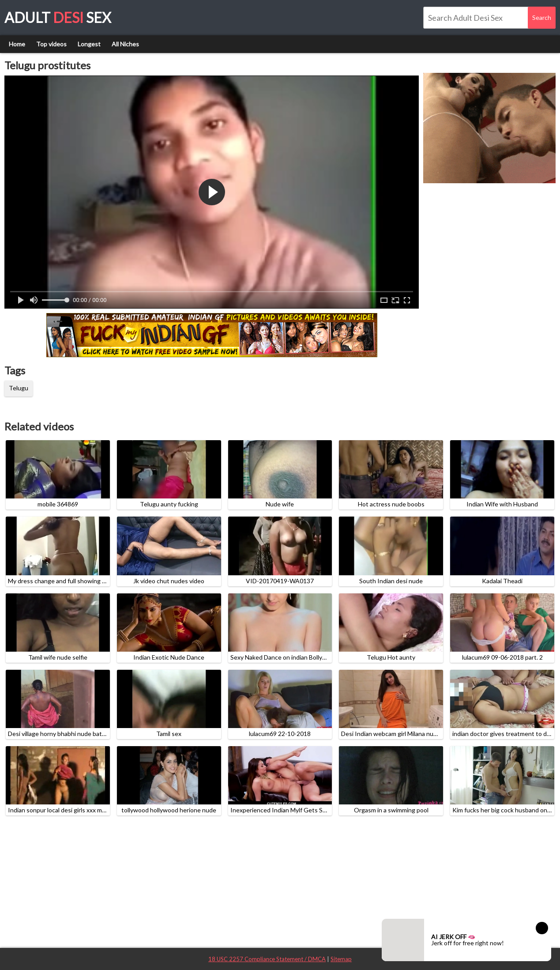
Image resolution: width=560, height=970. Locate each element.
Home (17, 44)
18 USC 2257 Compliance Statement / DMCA (267, 959)
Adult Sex (58, 17)
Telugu (19, 388)
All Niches (125, 44)
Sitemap (341, 959)
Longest (89, 44)
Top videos (51, 44)
